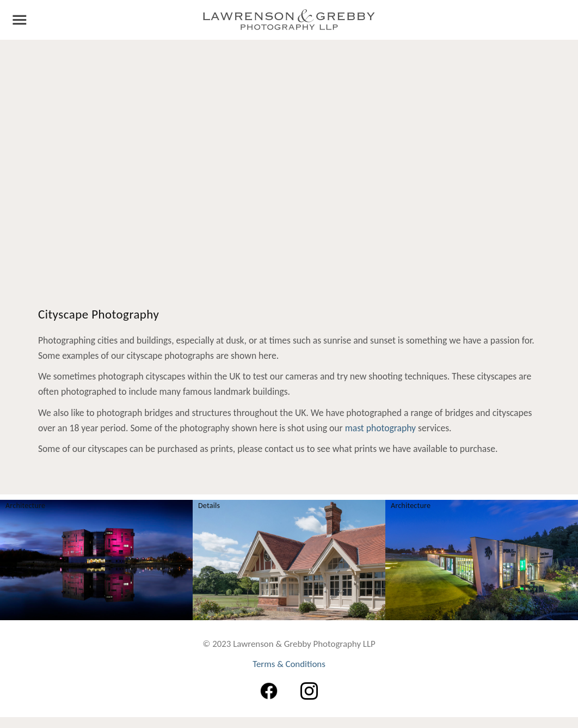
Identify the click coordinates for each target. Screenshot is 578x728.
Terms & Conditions (289, 665)
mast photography (380, 429)
